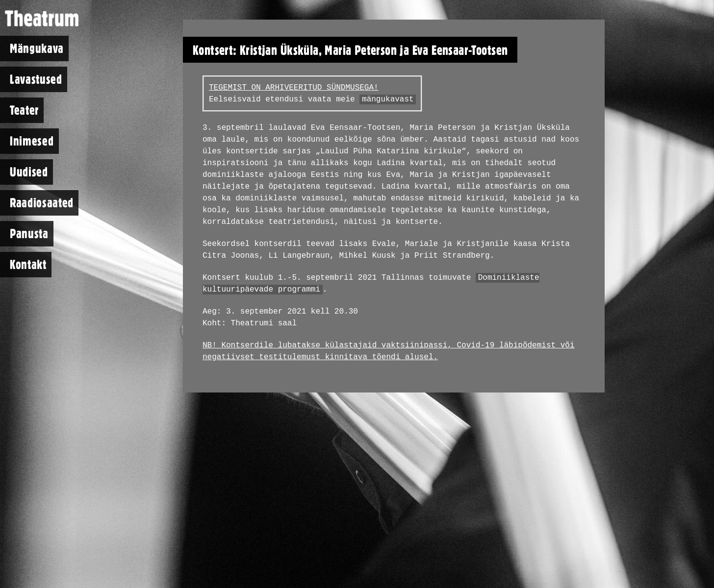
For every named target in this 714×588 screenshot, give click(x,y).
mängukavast (388, 99)
